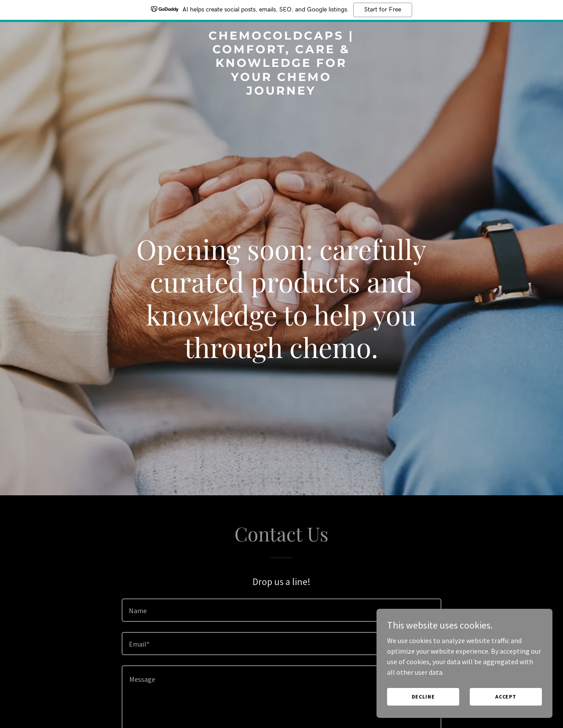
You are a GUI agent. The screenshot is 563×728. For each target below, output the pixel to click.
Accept (506, 697)
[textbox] (281, 610)
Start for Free (383, 10)
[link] (282, 92)
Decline (423, 697)
